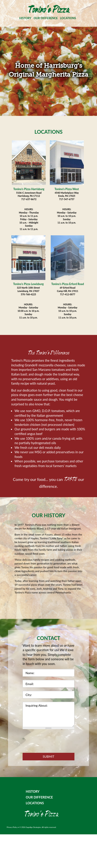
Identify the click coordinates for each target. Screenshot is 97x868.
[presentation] (57, 741)
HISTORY (25, 18)
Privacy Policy (12, 827)
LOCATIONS (68, 18)
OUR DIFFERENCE (46, 18)
